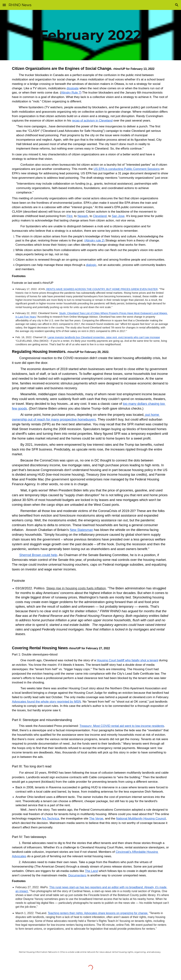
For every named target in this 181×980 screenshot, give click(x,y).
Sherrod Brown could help (38, 555)
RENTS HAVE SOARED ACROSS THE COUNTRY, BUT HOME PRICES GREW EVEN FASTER (102, 289)
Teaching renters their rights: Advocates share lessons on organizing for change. (98, 913)
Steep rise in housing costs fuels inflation (76, 588)
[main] (90, 35)
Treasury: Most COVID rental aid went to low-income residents (122, 726)
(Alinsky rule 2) (94, 240)
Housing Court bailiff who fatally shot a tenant (127, 660)
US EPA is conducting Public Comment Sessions (127, 169)
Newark (83, 216)
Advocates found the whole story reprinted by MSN (46, 702)
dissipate (72, 88)
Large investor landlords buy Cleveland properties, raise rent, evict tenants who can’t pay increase (104, 337)
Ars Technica (50, 818)
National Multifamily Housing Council (141, 818)
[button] (4, 5)
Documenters (77, 875)
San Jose (118, 216)
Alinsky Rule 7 (71, 92)
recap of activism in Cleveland (92, 120)
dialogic (91, 265)
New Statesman (81, 530)
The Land (91, 871)
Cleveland (100, 216)
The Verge (96, 818)
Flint (70, 216)
